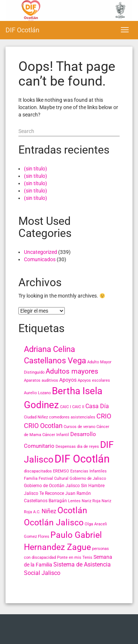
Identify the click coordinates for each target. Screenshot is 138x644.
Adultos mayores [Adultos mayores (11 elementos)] (72, 371)
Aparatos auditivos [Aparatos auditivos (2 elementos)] (41, 380)
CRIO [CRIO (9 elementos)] (104, 416)
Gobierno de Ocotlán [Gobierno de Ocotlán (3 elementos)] (44, 486)
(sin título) (36, 169)
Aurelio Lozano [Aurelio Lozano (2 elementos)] (37, 393)
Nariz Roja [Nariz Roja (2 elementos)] (91, 501)
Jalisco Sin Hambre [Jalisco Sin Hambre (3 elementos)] (85, 486)
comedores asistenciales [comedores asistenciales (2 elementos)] (72, 417)
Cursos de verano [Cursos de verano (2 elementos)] (79, 427)
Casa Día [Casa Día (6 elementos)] (97, 406)
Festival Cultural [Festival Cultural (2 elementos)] (54, 478)
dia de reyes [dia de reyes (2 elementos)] (88, 447)
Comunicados (40, 259)
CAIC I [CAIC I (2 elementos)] (66, 407)
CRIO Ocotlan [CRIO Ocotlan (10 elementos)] (43, 426)
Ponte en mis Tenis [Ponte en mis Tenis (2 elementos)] (75, 557)
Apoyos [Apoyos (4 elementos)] (68, 380)
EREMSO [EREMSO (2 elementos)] (61, 471)
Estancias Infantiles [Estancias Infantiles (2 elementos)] (89, 471)
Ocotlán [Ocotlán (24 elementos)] (72, 510)
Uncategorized (40, 252)
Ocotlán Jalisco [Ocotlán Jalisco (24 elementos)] (54, 522)
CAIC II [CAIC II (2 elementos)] (78, 407)
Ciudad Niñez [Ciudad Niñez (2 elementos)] (36, 417)
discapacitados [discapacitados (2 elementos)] (38, 471)
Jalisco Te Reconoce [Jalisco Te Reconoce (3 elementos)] (44, 493)
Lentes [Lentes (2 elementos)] (74, 501)
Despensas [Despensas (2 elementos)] (66, 447)
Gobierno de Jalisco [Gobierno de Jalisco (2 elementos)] (88, 478)
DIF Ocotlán (22, 30)
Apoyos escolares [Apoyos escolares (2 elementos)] (94, 380)
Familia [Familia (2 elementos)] (31, 478)
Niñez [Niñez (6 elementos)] (49, 511)
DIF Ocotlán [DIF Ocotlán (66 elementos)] (82, 459)
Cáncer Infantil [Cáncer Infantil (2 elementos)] (56, 435)
